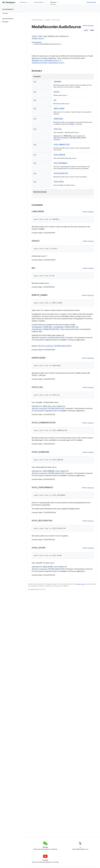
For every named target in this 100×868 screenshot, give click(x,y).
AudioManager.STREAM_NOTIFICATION (45, 329)
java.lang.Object (37, 42)
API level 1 (91, 26)
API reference (8, 9)
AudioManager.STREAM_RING (42, 327)
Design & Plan (38, 2)
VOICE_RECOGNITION (61, 173)
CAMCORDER (57, 82)
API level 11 (91, 423)
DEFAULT (57, 92)
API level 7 (91, 212)
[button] (12, 22)
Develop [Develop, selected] (53, 2)
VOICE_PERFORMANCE (61, 163)
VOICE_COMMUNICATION (62, 145)
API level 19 (91, 295)
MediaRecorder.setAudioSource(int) (46, 61)
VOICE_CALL (58, 129)
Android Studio (91, 2)
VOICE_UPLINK (59, 182)
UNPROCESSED (58, 119)
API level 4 (91, 387)
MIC (55, 100)
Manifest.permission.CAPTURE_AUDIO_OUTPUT (70, 138)
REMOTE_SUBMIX (59, 109)
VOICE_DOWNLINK (59, 155)
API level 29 (91, 488)
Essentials (23, 2)
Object (41, 39)
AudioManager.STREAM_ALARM (64, 327)
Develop (47, 20)
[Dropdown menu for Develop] (58, 2)
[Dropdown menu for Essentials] (29, 2)
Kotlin (86, 30)
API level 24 (91, 358)
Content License (80, 584)
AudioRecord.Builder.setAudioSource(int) (48, 63)
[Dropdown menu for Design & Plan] (45, 2)
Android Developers (37, 20)
